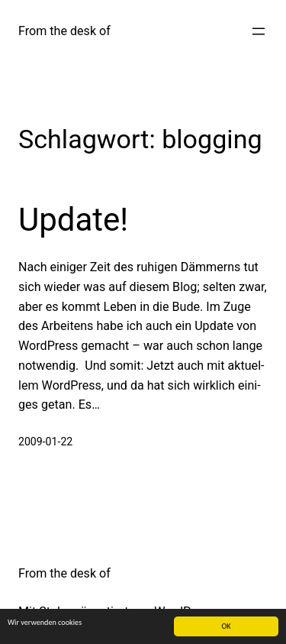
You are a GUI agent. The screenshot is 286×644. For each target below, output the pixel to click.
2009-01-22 (45, 442)
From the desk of (64, 31)
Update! (73, 220)
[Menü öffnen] (259, 31)
